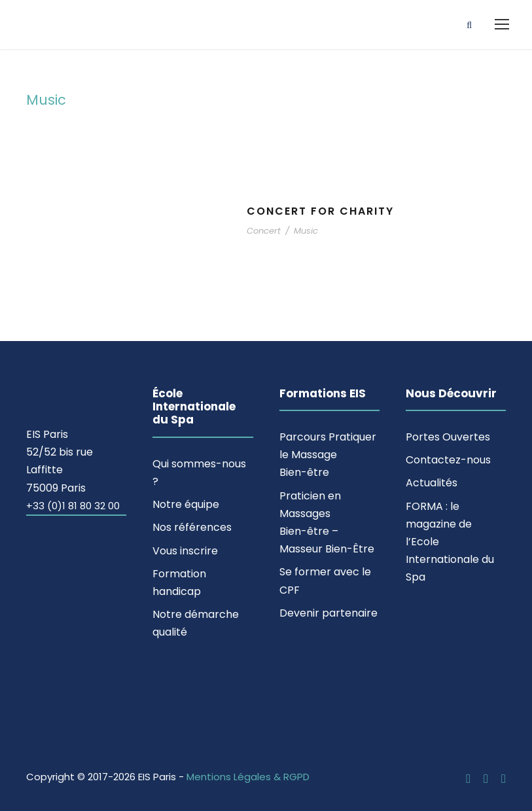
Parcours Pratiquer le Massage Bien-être (328, 455)
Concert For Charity (320, 211)
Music (306, 231)
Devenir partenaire (328, 613)
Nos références (192, 527)
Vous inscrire (185, 551)
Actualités (432, 483)
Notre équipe (186, 504)
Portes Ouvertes (448, 437)
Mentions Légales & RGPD (248, 777)
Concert (264, 231)
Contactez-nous (448, 460)
